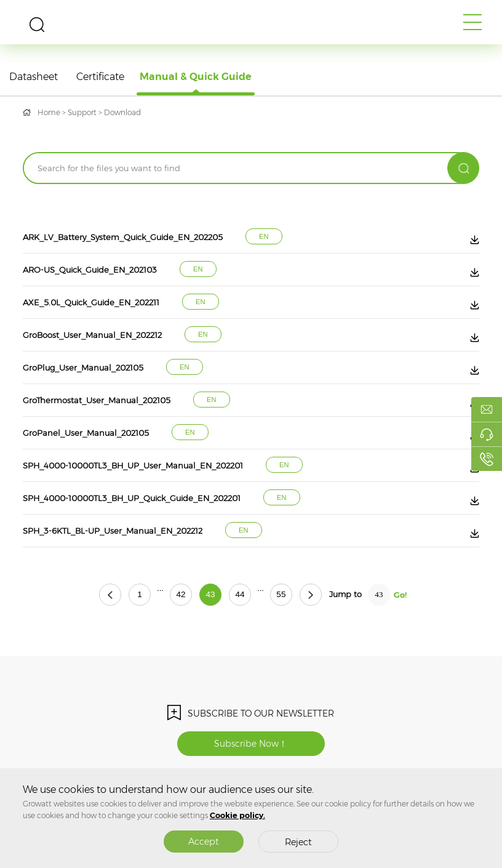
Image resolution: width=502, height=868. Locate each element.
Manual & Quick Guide (196, 77)
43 (210, 594)
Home (49, 112)
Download (122, 112)
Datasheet (34, 77)
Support (82, 112)
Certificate (100, 77)
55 (281, 594)
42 (181, 594)
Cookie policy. (237, 815)
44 (240, 594)
